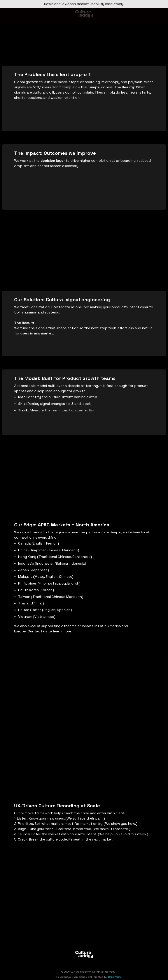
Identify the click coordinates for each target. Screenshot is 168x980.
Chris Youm (114, 977)
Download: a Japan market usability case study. (84, 4)
